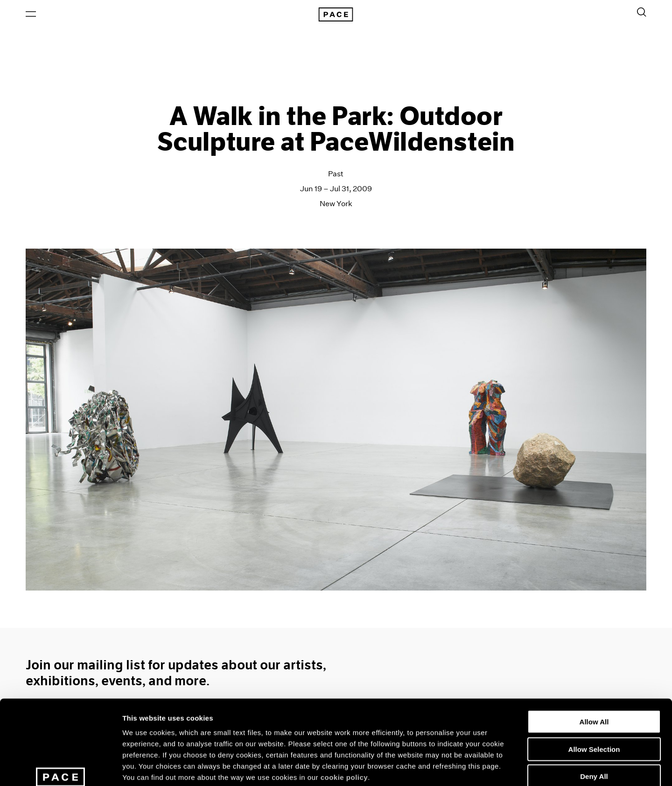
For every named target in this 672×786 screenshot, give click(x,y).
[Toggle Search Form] (642, 13)
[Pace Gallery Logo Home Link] (336, 15)
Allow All (594, 652)
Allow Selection (594, 679)
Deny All (594, 706)
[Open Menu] (31, 14)
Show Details (490, 768)
